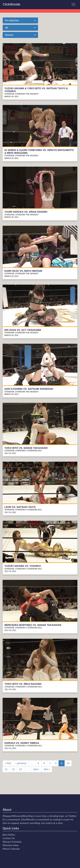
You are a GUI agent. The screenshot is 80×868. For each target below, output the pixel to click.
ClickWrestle (12, 4)
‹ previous (21, 763)
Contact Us (9, 838)
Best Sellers (9, 835)
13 (21, 769)
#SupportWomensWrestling (18, 816)
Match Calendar (11, 849)
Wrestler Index (11, 845)
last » (47, 769)
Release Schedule (12, 842)
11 (6, 769)
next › (36, 769)
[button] (20, 20)
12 (13, 769)
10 (68, 763)
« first (8, 763)
